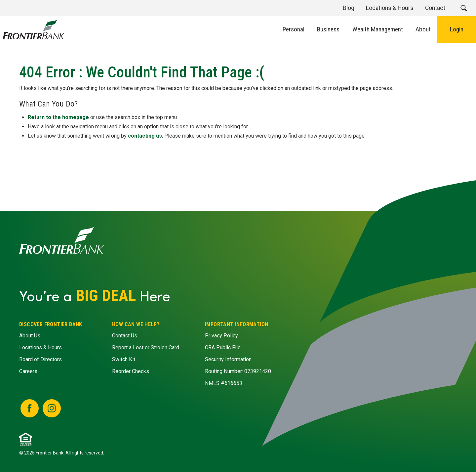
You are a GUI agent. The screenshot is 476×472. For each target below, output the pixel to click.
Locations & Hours (40, 347)
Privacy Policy (221, 336)
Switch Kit (124, 359)
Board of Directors (40, 359)
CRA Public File (223, 347)
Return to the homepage (58, 117)
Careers (28, 371)
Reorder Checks (131, 371)
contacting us (145, 136)
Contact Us (125, 336)
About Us (30, 336)
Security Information (228, 359)
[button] (464, 8)
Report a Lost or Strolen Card (146, 347)
